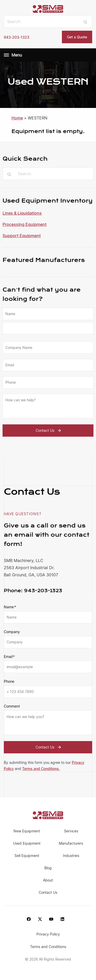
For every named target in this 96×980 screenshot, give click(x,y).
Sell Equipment (27, 856)
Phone (9, 681)
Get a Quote (77, 37)
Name (10, 607)
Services (71, 831)
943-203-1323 (17, 37)
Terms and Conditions (48, 947)
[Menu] (6, 55)
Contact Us (49, 431)
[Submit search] (85, 21)
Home (17, 118)
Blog (48, 868)
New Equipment (27, 831)
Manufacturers (71, 843)
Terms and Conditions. (41, 769)
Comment (12, 706)
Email (9, 657)
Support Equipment (22, 236)
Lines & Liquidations (22, 213)
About (48, 880)
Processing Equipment (25, 224)
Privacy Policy (48, 934)
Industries (71, 856)
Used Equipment (27, 843)
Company (12, 632)
